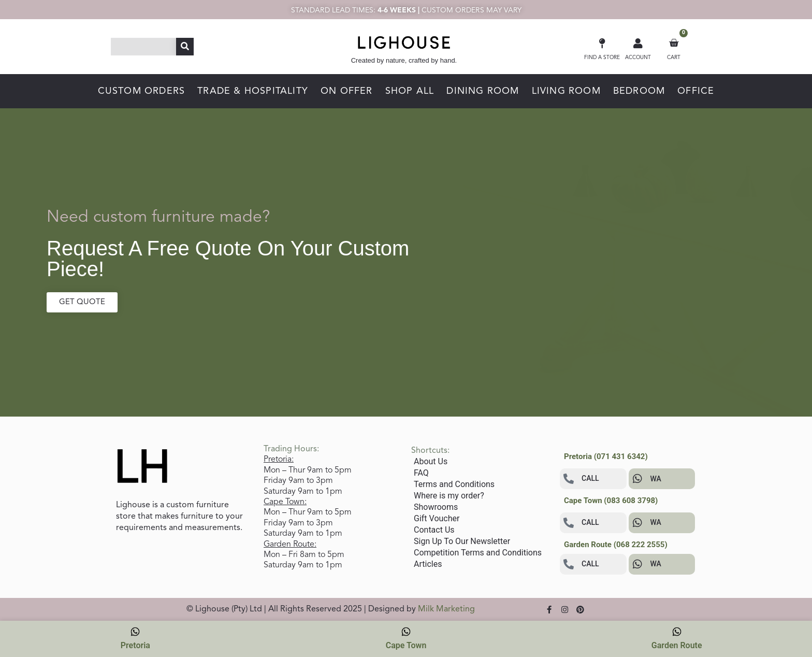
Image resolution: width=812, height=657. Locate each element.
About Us (431, 461)
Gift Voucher (437, 518)
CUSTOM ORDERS (142, 91)
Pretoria (135, 638)
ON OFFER (347, 91)
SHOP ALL (410, 91)
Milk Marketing (446, 609)
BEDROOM (639, 91)
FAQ (421, 473)
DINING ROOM (483, 91)
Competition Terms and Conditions (478, 553)
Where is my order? (449, 496)
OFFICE (696, 91)
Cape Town (406, 638)
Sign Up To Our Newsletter (462, 541)
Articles (428, 564)
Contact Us (434, 530)
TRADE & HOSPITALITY (253, 91)
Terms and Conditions (454, 484)
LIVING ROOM (566, 91)
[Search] (185, 47)
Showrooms (436, 507)
